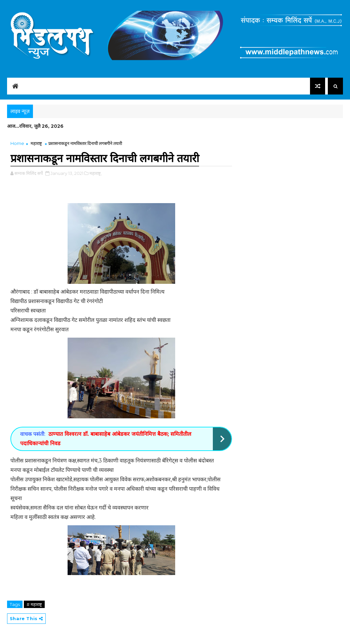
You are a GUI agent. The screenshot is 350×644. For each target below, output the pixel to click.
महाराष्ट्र (36, 143)
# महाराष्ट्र (34, 604)
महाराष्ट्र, (96, 173)
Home (17, 143)
